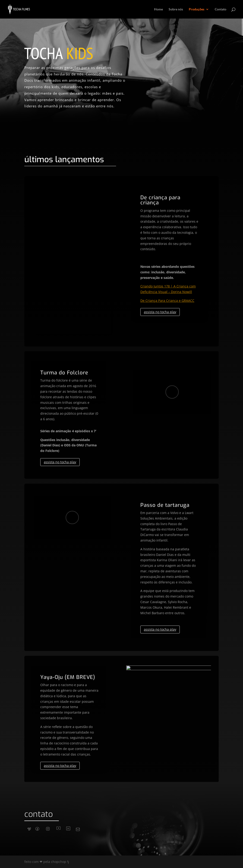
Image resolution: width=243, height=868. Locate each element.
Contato (221, 9)
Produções (197, 9)
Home (158, 9)
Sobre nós (176, 9)
